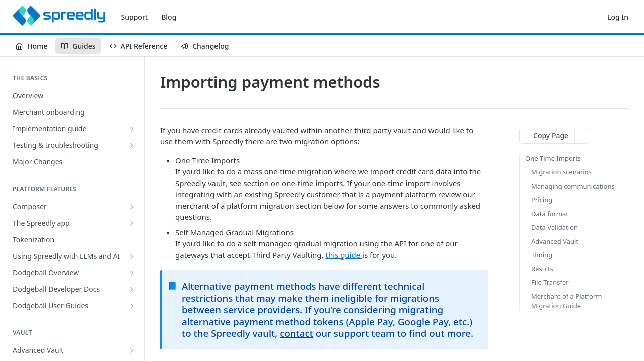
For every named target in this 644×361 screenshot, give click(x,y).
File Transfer (550, 282)
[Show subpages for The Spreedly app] (132, 223)
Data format (550, 214)
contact (296, 333)
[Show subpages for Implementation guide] (132, 129)
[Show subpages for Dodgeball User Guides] (132, 306)
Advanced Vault (555, 241)
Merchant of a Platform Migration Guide (567, 301)
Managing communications (573, 186)
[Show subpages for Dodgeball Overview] (132, 273)
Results (542, 269)
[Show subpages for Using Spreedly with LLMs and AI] (132, 256)
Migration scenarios (562, 172)
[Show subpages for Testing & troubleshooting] (132, 145)
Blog (169, 17)
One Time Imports (553, 158)
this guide (344, 255)
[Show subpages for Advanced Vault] (132, 350)
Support (135, 17)
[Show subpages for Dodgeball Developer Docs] (132, 289)
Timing (542, 255)
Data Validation (555, 227)
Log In (618, 17)
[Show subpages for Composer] (132, 207)
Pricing (542, 200)
